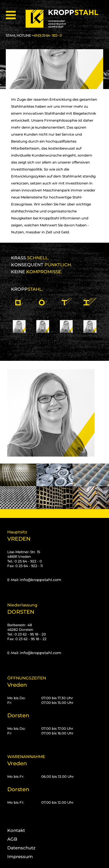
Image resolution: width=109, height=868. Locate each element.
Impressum (20, 857)
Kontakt (16, 830)
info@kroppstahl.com (41, 580)
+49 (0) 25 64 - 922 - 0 (47, 35)
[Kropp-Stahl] (65, 19)
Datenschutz (21, 848)
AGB (12, 839)
